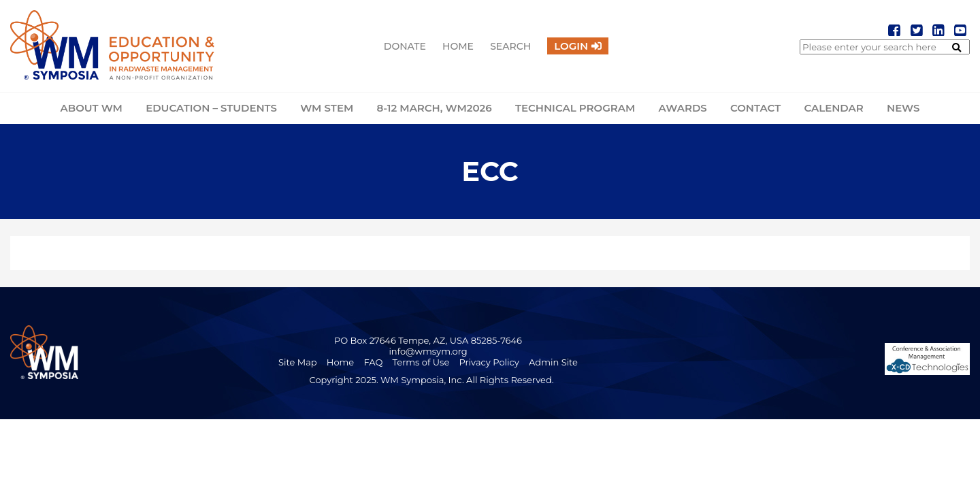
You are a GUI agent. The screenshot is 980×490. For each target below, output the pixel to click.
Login (571, 46)
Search (510, 46)
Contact (755, 108)
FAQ (373, 362)
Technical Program (575, 108)
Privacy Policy (489, 362)
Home (458, 46)
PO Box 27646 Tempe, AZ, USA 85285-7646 (428, 340)
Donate (405, 46)
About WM (92, 108)
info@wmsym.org (428, 351)
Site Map (298, 362)
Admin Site (553, 362)
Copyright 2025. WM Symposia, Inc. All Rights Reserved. (431, 380)
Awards (682, 108)
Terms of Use (421, 362)
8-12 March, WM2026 (434, 108)
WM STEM (327, 108)
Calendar (833, 108)
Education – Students (211, 108)
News (903, 108)
